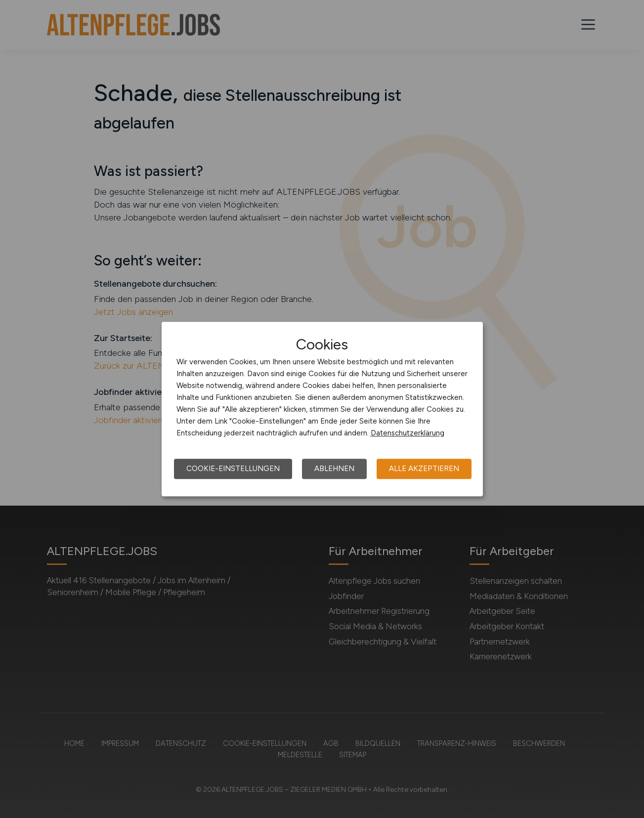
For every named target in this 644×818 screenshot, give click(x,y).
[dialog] (322, 409)
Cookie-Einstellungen (233, 469)
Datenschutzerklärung (408, 433)
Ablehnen (334, 469)
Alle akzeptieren (424, 469)
